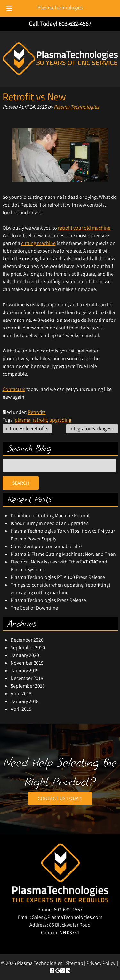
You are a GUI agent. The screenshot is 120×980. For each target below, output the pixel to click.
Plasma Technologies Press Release (48, 600)
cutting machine (38, 243)
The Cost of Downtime (34, 608)
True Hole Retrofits (29, 429)
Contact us (14, 389)
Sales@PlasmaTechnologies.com (67, 917)
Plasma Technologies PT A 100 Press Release (58, 577)
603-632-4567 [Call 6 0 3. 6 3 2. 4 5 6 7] (68, 909)
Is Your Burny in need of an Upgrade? (49, 523)
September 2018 (28, 686)
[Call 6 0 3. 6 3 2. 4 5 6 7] (75, 24)
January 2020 (25, 655)
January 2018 (25, 701)
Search (21, 483)
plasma (23, 420)
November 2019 (27, 663)
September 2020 (28, 648)
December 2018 (27, 678)
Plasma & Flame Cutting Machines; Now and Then (63, 554)
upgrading (60, 420)
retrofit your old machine (84, 228)
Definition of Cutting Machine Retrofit (50, 516)
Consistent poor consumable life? (46, 546)
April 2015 (21, 709)
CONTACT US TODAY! (60, 798)
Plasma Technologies (60, 8)
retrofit (40, 420)
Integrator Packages (90, 429)
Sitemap (74, 963)
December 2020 (27, 640)
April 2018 (21, 694)
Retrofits (37, 412)
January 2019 (25, 671)
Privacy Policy (101, 963)
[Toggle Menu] (9, 8)
